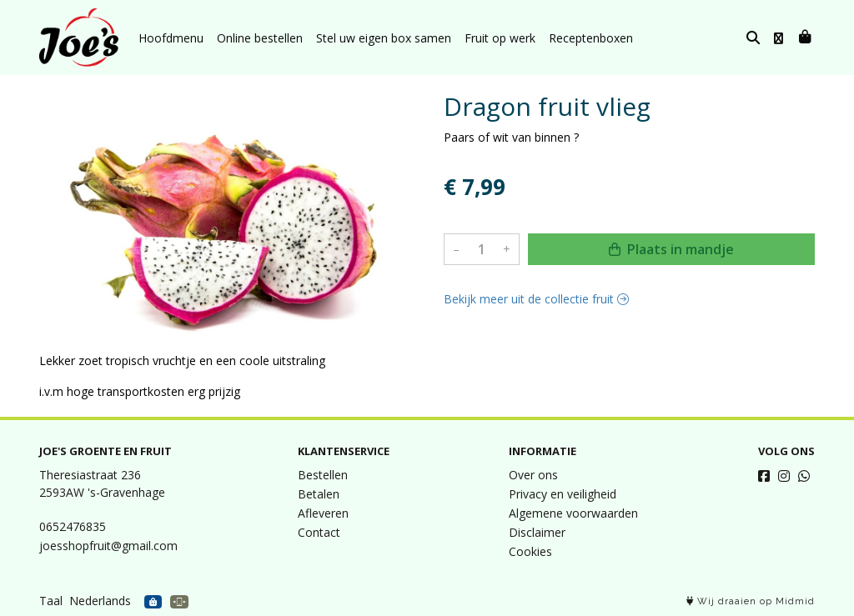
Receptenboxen (591, 38)
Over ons (533, 475)
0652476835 (73, 526)
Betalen (319, 494)
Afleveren (323, 513)
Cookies (530, 551)
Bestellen (323, 475)
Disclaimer (537, 532)
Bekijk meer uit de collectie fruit (536, 299)
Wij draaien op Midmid (751, 601)
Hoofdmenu (171, 38)
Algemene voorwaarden (573, 513)
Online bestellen (260, 38)
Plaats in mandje (671, 249)
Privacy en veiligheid (563, 494)
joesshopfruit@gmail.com (108, 546)
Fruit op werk (500, 38)
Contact (319, 532)
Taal (51, 601)
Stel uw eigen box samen (384, 38)
